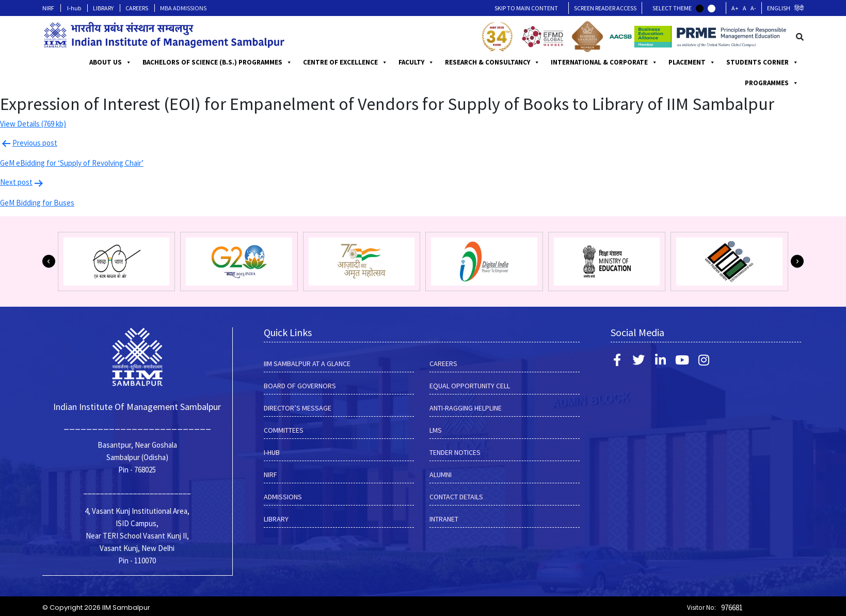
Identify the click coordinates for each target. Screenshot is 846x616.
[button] (49, 262)
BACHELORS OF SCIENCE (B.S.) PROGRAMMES (236, 62)
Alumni (441, 475)
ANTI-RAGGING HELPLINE (466, 408)
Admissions (283, 497)
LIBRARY (103, 8)
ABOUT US (129, 62)
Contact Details (456, 497)
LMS (436, 430)
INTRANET (444, 519)
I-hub (74, 8)
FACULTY (499, 62)
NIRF (48, 8)
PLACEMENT (775, 62)
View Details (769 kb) (33, 124)
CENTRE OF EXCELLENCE (428, 62)
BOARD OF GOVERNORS (300, 386)
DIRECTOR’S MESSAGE (298, 408)
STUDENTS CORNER (762, 83)
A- (753, 8)
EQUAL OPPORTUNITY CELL (470, 386)
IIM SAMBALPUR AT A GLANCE (307, 364)
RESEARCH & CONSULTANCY (576, 62)
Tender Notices (455, 452)
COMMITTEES (284, 430)
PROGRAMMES (348, 62)
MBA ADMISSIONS (183, 8)
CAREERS (137, 8)
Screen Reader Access (605, 8)
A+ (735, 8)
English (779, 8)
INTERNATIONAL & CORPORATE (687, 62)
